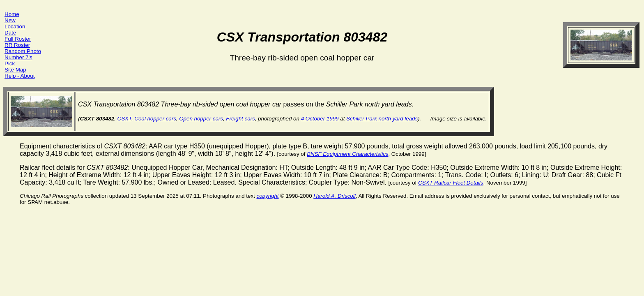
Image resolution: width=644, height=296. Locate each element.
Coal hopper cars (155, 119)
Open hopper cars (201, 119)
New (10, 20)
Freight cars (240, 119)
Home (12, 14)
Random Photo (23, 51)
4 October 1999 (320, 119)
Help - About (20, 76)
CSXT (124, 119)
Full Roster (18, 39)
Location (15, 27)
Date (10, 33)
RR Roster (17, 45)
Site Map (15, 70)
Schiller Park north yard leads (382, 119)
